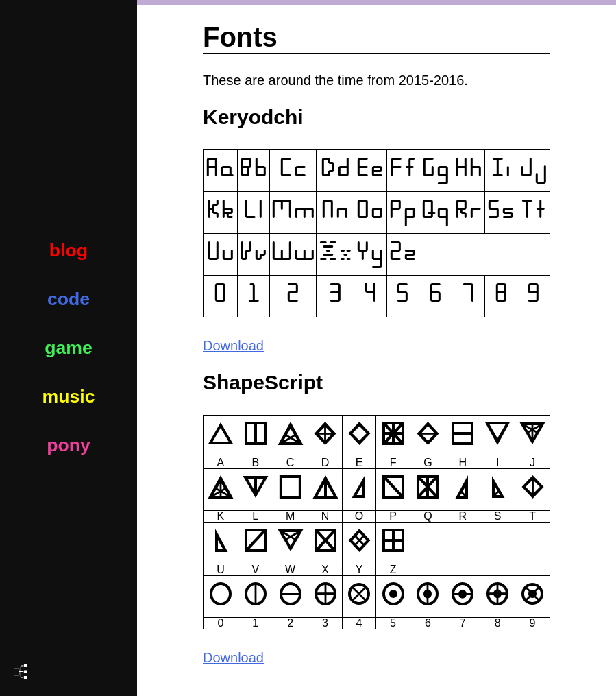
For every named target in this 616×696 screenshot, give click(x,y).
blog (69, 250)
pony (69, 445)
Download (233, 346)
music (68, 396)
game (69, 348)
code (69, 299)
